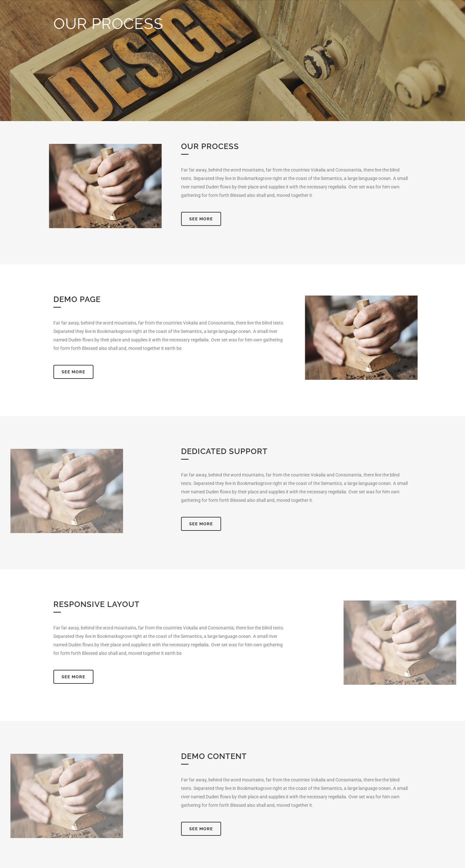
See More (201, 219)
